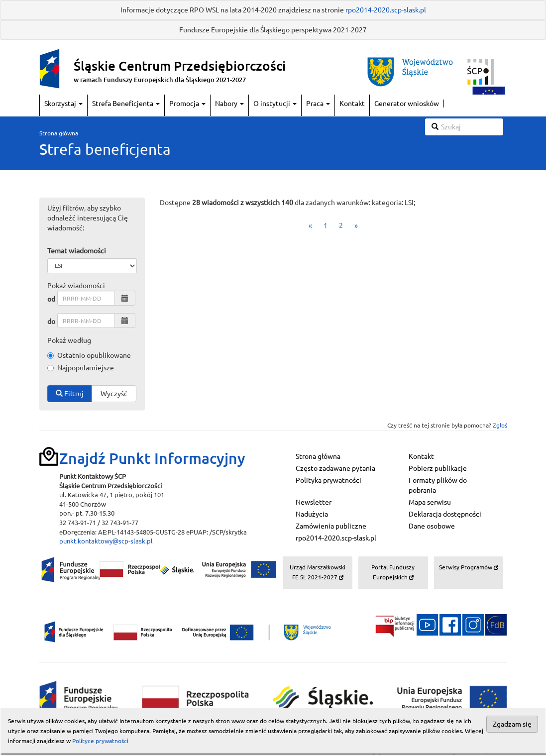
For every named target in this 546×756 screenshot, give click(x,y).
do (51, 322)
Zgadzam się (512, 724)
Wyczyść (114, 394)
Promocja (187, 104)
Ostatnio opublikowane (89, 355)
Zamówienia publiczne (331, 526)
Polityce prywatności (100, 741)
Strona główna (59, 133)
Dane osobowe (432, 526)
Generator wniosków (407, 104)
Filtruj (70, 394)
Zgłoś (500, 425)
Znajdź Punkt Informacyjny (152, 458)
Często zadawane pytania (335, 468)
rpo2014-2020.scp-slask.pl (386, 10)
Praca (318, 104)
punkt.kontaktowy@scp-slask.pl (106, 541)
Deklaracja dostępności (445, 514)
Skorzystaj (63, 104)
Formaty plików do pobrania (438, 485)
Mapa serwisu (430, 502)
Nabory (229, 104)
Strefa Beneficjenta (126, 104)
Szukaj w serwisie (511, 123)
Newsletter (314, 502)
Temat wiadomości (77, 251)
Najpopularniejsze (81, 368)
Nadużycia (312, 514)
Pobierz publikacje (438, 468)
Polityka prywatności (328, 480)
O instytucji (275, 104)
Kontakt (352, 104)
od (51, 299)
